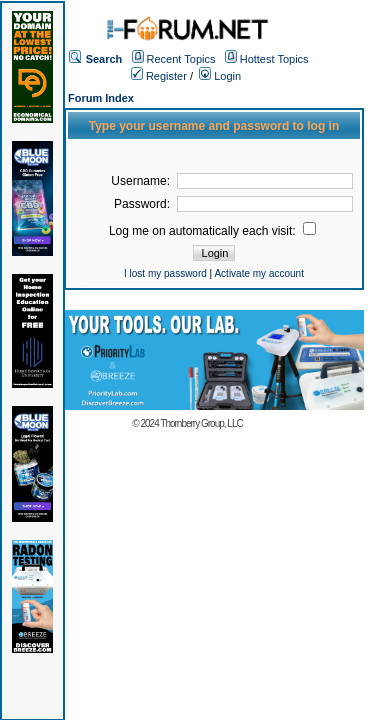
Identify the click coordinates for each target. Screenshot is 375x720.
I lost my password (165, 273)
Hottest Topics (274, 59)
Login (220, 76)
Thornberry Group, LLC (201, 423)
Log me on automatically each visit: (212, 231)
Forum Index (101, 98)
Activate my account (258, 273)
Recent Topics (181, 59)
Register (159, 76)
